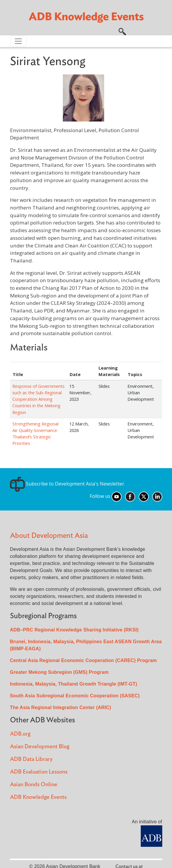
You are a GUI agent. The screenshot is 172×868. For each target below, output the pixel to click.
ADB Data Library (31, 759)
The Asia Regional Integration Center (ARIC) (61, 707)
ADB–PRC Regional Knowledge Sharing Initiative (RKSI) (74, 630)
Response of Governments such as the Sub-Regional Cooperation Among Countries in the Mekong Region (39, 399)
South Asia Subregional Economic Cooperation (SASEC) (75, 696)
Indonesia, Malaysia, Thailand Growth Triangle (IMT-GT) (74, 684)
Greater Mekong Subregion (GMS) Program (59, 672)
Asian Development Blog (40, 747)
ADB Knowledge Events (38, 797)
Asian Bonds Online (34, 785)
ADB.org (20, 734)
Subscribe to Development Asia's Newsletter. (68, 484)
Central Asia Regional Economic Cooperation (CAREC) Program (83, 660)
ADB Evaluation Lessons (39, 772)
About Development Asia (49, 536)
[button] (122, 31)
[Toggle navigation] (18, 41)
